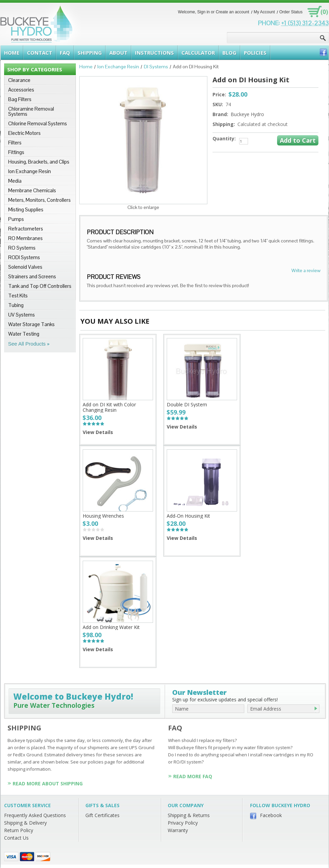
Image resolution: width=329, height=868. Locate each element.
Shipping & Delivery (25, 823)
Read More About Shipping (48, 783)
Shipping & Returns (189, 815)
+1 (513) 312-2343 (305, 23)
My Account (264, 12)
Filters (15, 143)
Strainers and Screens (32, 276)
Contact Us (16, 838)
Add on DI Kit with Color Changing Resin (109, 407)
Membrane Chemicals (32, 190)
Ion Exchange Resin (30, 171)
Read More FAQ (193, 776)
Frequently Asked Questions (35, 815)
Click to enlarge (143, 207)
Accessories (21, 90)
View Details (98, 432)
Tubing (16, 305)
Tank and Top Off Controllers (40, 286)
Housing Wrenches (103, 516)
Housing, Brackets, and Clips (39, 162)
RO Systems (22, 248)
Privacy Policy (183, 823)
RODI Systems (24, 257)
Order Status (291, 12)
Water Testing (24, 334)
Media (15, 181)
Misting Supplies (26, 209)
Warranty (178, 830)
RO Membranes (25, 238)
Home (86, 67)
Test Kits (18, 296)
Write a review (306, 270)
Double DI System (187, 404)
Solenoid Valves (25, 267)
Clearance (19, 80)
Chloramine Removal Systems (31, 111)
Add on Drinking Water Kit (111, 627)
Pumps (16, 219)
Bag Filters (20, 99)
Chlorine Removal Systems (38, 123)
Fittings (16, 152)
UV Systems (22, 315)
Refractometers (26, 229)
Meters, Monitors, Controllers (39, 200)
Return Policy (19, 830)
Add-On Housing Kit (188, 516)
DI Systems (156, 67)
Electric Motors (24, 133)
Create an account (232, 12)
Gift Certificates (102, 815)
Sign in (203, 12)
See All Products (27, 344)
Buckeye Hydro (247, 114)
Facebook (271, 815)
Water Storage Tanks (31, 324)
